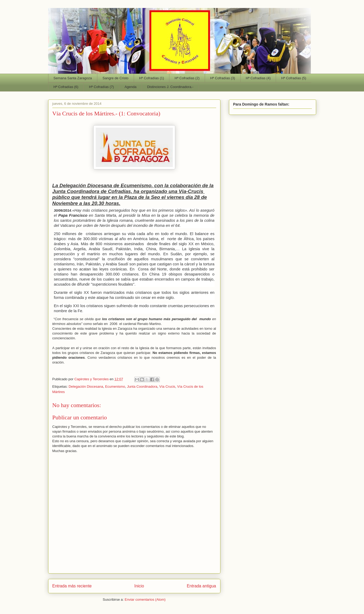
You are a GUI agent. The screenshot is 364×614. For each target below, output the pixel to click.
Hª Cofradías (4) (258, 78)
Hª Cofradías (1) (152, 78)
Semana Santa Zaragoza (73, 78)
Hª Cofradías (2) (187, 78)
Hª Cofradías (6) (66, 87)
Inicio (139, 586)
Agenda (130, 87)
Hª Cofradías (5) (294, 78)
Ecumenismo (115, 387)
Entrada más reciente (72, 586)
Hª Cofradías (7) (102, 87)
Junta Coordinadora (142, 387)
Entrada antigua (201, 586)
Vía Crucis (167, 387)
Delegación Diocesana (86, 387)
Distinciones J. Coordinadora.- (170, 87)
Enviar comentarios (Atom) (145, 600)
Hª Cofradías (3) (223, 78)
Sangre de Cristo (116, 78)
